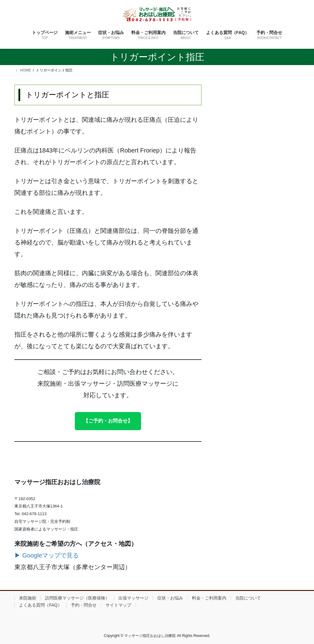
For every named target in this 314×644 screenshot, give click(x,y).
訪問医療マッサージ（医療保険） (77, 598)
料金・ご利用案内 (209, 598)
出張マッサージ (133, 598)
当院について (248, 598)
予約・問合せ (84, 605)
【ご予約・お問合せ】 (108, 421)
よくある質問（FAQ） (40, 605)
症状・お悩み (170, 598)
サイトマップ (118, 605)
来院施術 (28, 598)
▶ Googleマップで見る (47, 555)
